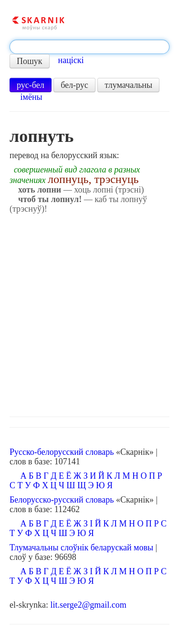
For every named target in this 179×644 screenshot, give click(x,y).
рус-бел (31, 85)
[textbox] (89, 47)
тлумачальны (128, 85)
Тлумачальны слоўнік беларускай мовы (81, 547)
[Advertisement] (89, 313)
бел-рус (74, 85)
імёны (32, 97)
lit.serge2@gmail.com (88, 605)
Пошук (30, 61)
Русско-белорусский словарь (62, 452)
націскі (71, 60)
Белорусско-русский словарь (62, 500)
